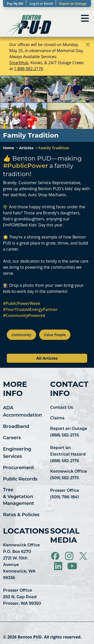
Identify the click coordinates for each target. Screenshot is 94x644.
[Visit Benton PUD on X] (83, 556)
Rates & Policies (21, 515)
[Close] (88, 45)
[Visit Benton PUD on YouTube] (72, 566)
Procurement (19, 468)
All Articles (47, 358)
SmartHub (19, 63)
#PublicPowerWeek (22, 303)
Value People (55, 335)
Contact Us (62, 408)
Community (21, 335)
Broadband (16, 427)
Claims (57, 418)
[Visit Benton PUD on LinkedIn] (59, 566)
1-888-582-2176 (29, 69)
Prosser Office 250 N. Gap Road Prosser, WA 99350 (22, 597)
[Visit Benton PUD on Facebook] (56, 556)
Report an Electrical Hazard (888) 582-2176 (68, 455)
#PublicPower (25, 166)
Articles (26, 148)
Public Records (20, 479)
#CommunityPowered (24, 315)
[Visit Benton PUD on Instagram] (70, 556)
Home (9, 148)
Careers (12, 438)
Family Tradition (54, 148)
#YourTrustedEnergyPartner (30, 309)
